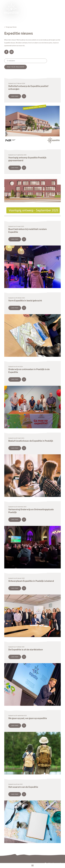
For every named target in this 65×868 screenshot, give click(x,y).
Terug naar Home (11, 27)
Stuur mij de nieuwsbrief (16, 67)
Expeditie (11, 9)
